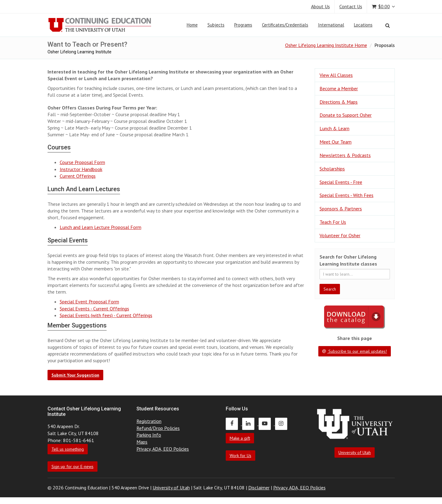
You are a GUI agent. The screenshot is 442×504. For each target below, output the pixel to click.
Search (330, 289)
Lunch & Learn (334, 128)
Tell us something (68, 449)
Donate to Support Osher (346, 115)
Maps (142, 442)
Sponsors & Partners (341, 209)
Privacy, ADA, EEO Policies (163, 449)
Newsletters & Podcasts (345, 155)
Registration (149, 421)
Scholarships (332, 169)
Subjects (216, 25)
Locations (363, 25)
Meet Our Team (336, 142)
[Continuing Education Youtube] (267, 424)
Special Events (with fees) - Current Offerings (106, 315)
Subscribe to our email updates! (355, 351)
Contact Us (351, 6)
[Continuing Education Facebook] (234, 424)
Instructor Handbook (81, 169)
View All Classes (336, 75)
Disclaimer (259, 488)
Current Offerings (78, 176)
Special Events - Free (341, 182)
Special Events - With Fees (347, 195)
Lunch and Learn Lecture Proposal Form (101, 227)
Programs (243, 25)
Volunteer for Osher (340, 235)
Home (192, 25)
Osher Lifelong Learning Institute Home (326, 45)
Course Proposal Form (82, 162)
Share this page (355, 338)
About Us (320, 6)
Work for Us (240, 456)
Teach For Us (333, 222)
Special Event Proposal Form (89, 302)
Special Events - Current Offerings (94, 309)
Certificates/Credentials (285, 25)
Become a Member (339, 88)
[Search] (388, 25)
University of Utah (355, 452)
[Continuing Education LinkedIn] (250, 424)
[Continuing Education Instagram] (283, 424)
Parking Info (149, 435)
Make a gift (240, 438)
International (331, 25)
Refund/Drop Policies (158, 428)
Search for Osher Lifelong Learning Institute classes (348, 260)
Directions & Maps (339, 102)
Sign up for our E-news (72, 466)
